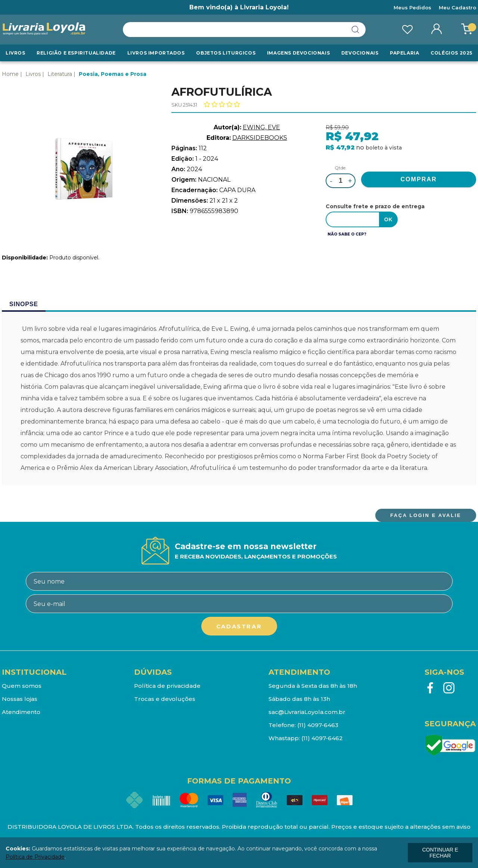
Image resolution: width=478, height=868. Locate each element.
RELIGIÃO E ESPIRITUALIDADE (76, 53)
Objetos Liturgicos (226, 53)
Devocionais (360, 53)
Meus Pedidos (412, 7)
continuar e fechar (440, 853)
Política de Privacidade (35, 857)
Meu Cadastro (457, 7)
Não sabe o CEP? (347, 234)
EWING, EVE (261, 127)
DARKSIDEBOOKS (260, 138)
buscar (356, 30)
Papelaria (404, 53)
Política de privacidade (167, 686)
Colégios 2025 (451, 53)
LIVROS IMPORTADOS (156, 53)
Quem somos (22, 686)
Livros (15, 53)
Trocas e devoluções (165, 699)
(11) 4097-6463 (318, 725)
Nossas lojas (20, 699)
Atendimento (21, 712)
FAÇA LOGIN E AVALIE (426, 515)
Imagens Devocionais (298, 53)
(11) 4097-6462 (322, 738)
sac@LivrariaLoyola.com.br (307, 712)
